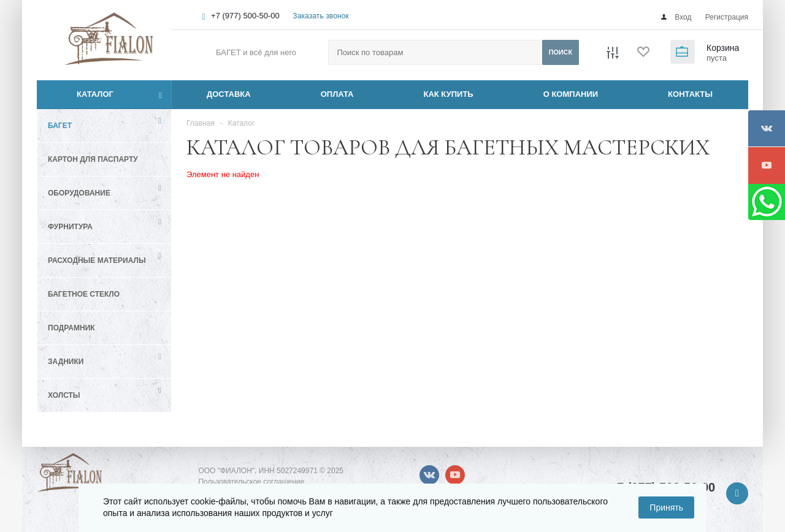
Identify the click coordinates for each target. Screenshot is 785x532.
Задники (66, 362)
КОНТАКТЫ (690, 94)
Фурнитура (70, 227)
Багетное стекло (84, 294)
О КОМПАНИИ (571, 94)
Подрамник (71, 328)
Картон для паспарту (93, 159)
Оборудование (79, 193)
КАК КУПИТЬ (449, 94)
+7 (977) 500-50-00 (245, 16)
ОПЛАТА (337, 94)
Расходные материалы (97, 260)
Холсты (64, 395)
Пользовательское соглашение (251, 482)
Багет (60, 126)
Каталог (81, 94)
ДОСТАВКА (229, 94)
